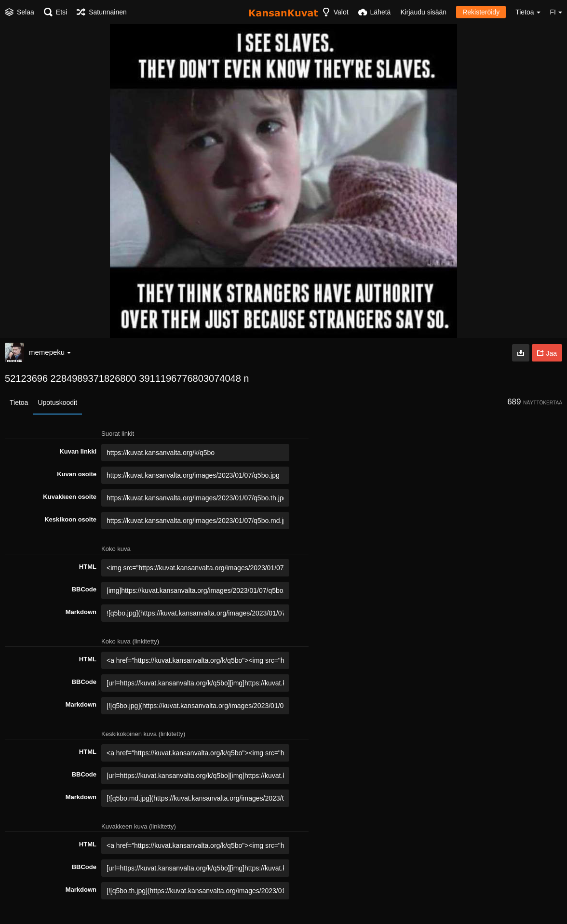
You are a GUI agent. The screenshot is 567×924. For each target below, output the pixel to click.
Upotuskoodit (57, 402)
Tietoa (19, 402)
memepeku (50, 352)
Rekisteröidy (481, 12)
